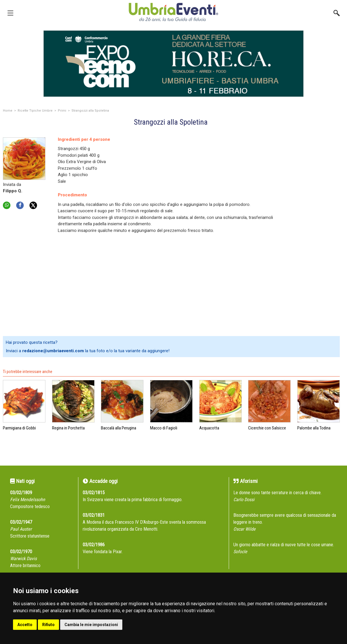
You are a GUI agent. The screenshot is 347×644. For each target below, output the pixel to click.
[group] (173, 64)
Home (8, 111)
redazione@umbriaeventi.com (53, 351)
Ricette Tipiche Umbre (35, 111)
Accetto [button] (25, 625)
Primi (62, 111)
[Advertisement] (171, 288)
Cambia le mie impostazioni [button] (91, 625)
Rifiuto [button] (48, 625)
